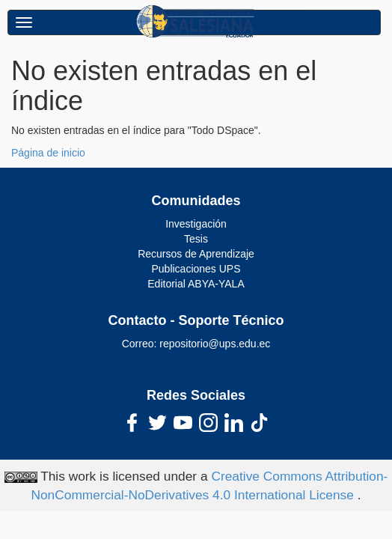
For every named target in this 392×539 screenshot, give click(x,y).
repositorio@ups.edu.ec (215, 344)
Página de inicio (48, 153)
